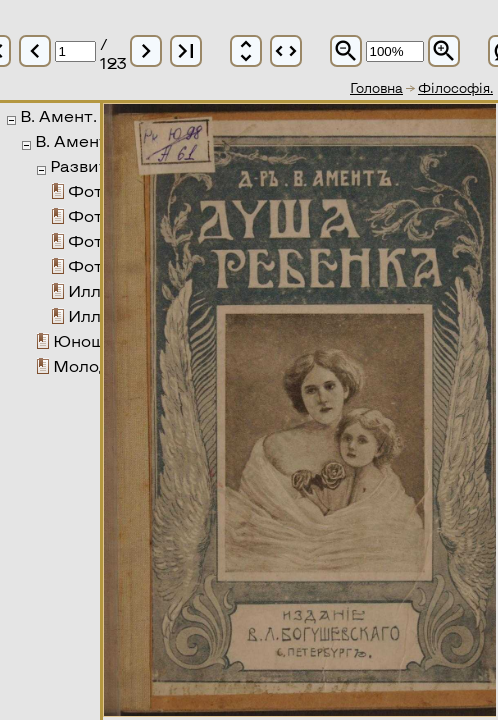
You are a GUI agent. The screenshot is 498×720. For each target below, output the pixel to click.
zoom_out (346, 51)
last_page (186, 51)
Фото (90, 190)
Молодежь (97, 365)
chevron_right (146, 51)
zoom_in (444, 51)
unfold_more (246, 51)
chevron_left (35, 51)
